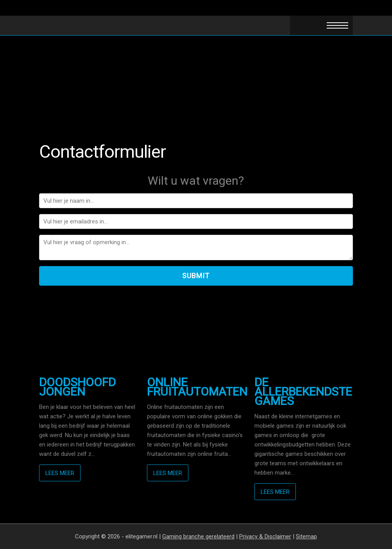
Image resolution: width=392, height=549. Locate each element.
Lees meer (60, 473)
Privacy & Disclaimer (265, 536)
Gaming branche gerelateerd (198, 536)
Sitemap (306, 536)
